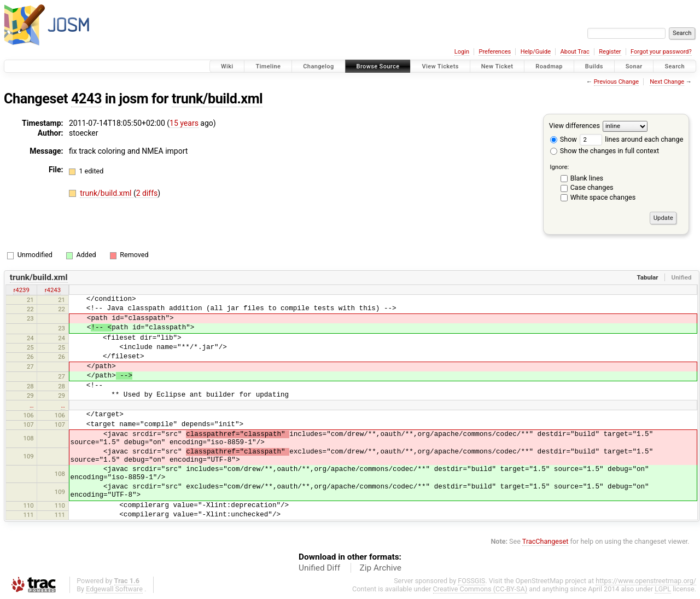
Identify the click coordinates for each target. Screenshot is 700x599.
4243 (86, 99)
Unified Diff (319, 568)
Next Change (667, 82)
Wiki (227, 66)
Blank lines (587, 178)
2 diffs (147, 193)
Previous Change (616, 82)
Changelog (318, 66)
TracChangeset (546, 541)
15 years (184, 123)
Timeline (268, 66)
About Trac (575, 52)
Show (564, 139)
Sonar (634, 66)
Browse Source (378, 66)
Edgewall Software (114, 589)
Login (462, 52)
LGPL (663, 589)
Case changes (592, 187)
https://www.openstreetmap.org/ (646, 581)
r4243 (53, 290)
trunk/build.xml (217, 99)
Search (675, 66)
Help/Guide (536, 52)
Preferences (495, 52)
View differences (574, 126)
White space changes (603, 197)
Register (610, 52)
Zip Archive (381, 568)
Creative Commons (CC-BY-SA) (480, 589)
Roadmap (549, 66)
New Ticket (497, 66)
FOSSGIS (471, 581)
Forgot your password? (661, 52)
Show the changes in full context (605, 151)
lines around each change (631, 139)
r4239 (21, 290)
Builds (594, 66)
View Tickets (440, 66)
